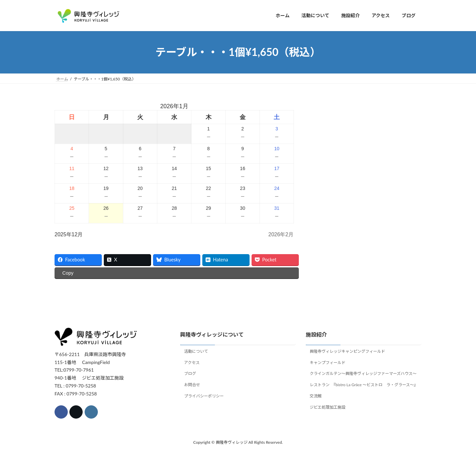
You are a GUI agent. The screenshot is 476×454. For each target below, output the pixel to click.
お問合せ (192, 385)
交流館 (316, 396)
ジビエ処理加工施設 (328, 407)
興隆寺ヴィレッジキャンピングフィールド (347, 351)
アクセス (192, 363)
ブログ (190, 374)
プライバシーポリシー (204, 396)
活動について (196, 351)
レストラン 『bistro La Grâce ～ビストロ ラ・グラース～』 (364, 385)
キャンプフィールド (328, 363)
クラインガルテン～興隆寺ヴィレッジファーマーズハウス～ (363, 374)
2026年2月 (281, 234)
